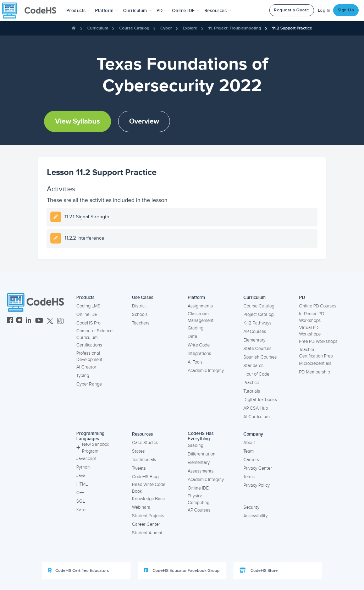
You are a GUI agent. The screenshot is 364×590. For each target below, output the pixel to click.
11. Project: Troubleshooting (235, 28)
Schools (140, 315)
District (139, 306)
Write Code (199, 345)
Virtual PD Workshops (310, 331)
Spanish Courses (260, 357)
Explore (190, 28)
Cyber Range (89, 384)
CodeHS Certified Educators (78, 570)
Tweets (139, 468)
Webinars (141, 507)
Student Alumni (147, 533)
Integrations (199, 354)
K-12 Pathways (257, 323)
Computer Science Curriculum (94, 334)
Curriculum (98, 28)
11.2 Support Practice (292, 28)
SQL (81, 501)
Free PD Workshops (318, 342)
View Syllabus (78, 121)
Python (83, 467)
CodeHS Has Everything (201, 436)
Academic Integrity (206, 371)
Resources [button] (218, 11)
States (138, 451)
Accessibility (255, 516)
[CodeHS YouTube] (39, 321)
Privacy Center (258, 468)
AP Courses (255, 332)
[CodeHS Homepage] (32, 11)
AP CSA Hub (256, 408)
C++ (80, 493)
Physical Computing (198, 499)
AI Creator (86, 367)
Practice (251, 383)
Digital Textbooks (260, 400)
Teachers (141, 323)
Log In (324, 10)
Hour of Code (256, 374)
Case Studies (145, 443)
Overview (144, 121)
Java (81, 476)
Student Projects (148, 516)
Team (249, 451)
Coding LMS (88, 306)
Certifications (89, 345)
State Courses (257, 349)
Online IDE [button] (186, 11)
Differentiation (202, 454)
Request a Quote (292, 10)
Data (192, 337)
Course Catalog (134, 28)
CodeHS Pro (88, 323)
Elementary (254, 340)
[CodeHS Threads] (60, 321)
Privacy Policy (257, 485)
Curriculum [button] (137, 11)
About (249, 443)
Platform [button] (107, 11)
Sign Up (346, 10)
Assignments (200, 306)
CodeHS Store (259, 570)
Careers (251, 460)
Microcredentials (315, 364)
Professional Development (89, 357)
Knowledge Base (148, 499)
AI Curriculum (257, 417)
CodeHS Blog (145, 477)
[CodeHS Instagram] (19, 321)
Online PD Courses (318, 306)
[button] (78, 11)
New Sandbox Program (93, 448)
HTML (82, 484)
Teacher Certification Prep (316, 353)
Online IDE (87, 315)
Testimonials (144, 460)
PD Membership (315, 372)
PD (302, 297)
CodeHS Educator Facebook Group (182, 570)
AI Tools (195, 362)
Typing (83, 376)
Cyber (166, 28)
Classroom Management (201, 317)
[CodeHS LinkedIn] (29, 321)
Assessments (201, 471)
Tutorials (252, 391)
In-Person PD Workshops (312, 317)
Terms (249, 477)
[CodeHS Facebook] (10, 321)
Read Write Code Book (149, 488)
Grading (195, 328)
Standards (253, 366)
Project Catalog (258, 315)
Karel (81, 510)
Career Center (146, 524)
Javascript (86, 459)
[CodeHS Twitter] (50, 321)
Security (251, 507)
